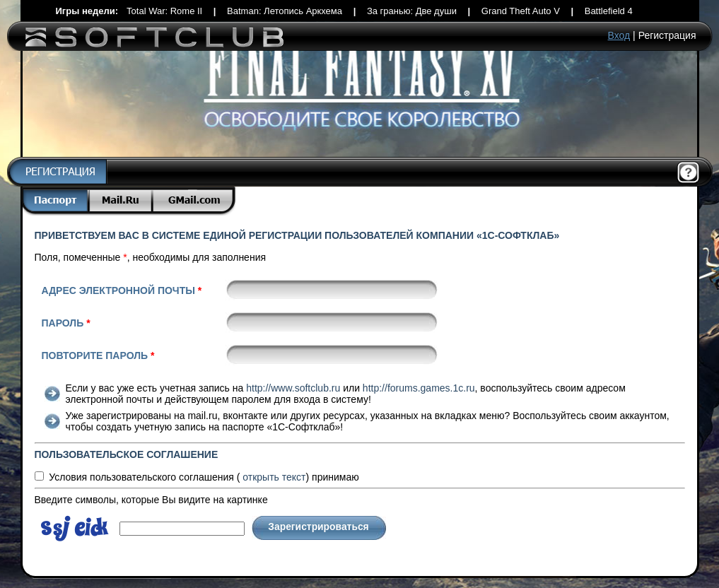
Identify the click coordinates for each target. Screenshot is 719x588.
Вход (619, 35)
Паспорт (55, 201)
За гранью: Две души (412, 11)
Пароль (66, 323)
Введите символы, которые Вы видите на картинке (151, 500)
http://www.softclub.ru (293, 388)
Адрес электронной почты (122, 290)
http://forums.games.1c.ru (419, 388)
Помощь (689, 173)
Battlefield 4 (609, 11)
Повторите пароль (98, 355)
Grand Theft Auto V (521, 11)
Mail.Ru (122, 201)
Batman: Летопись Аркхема (285, 11)
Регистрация (667, 35)
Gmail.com (194, 201)
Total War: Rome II (164, 11)
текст (274, 477)
